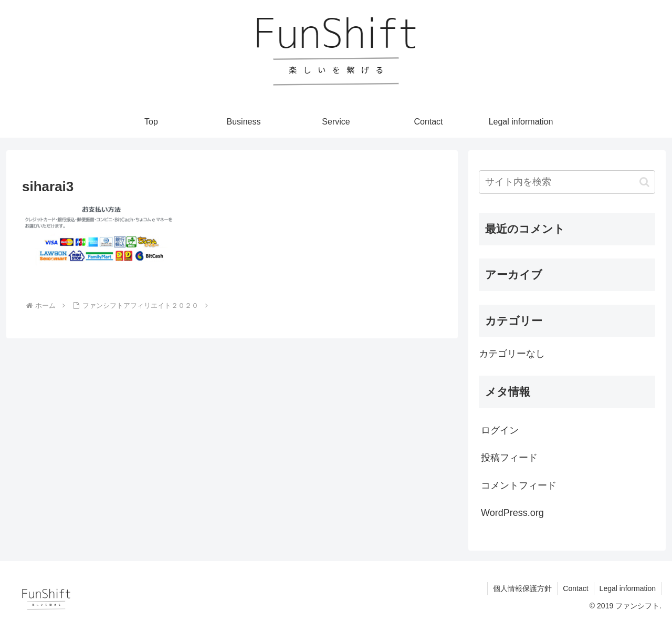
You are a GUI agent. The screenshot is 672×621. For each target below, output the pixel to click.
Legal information (628, 588)
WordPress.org (512, 513)
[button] (644, 182)
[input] (567, 182)
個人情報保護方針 (522, 588)
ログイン (500, 430)
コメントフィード (519, 485)
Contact (575, 588)
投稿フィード (509, 458)
